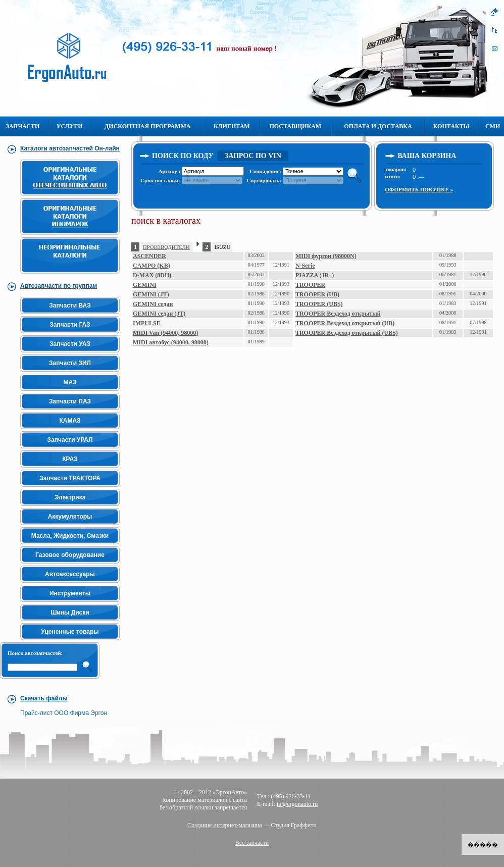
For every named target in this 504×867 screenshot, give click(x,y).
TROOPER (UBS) (319, 304)
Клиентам (232, 126)
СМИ (493, 126)
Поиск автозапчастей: (35, 653)
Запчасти (22, 126)
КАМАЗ (70, 421)
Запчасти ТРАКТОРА (70, 478)
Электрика (70, 497)
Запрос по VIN (253, 156)
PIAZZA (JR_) (315, 275)
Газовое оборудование (70, 555)
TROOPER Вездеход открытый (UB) (345, 323)
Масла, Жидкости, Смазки (70, 536)
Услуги (70, 126)
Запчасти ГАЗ (70, 325)
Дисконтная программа (147, 126)
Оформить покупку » (419, 189)
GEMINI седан (153, 304)
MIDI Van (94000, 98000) (165, 333)
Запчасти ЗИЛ (70, 363)
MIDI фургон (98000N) (326, 256)
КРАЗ (70, 459)
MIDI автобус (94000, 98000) (171, 342)
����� (483, 845)
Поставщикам (295, 126)
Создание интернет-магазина (225, 825)
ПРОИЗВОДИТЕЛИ (166, 247)
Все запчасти (252, 843)
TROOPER (310, 285)
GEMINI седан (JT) (159, 314)
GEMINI (145, 285)
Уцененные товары (70, 632)
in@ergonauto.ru (297, 804)
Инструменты (70, 593)
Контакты (451, 126)
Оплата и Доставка (378, 126)
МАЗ (70, 382)
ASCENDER (149, 256)
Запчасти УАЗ (70, 344)
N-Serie (305, 266)
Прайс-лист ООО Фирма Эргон (64, 713)
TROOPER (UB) (317, 294)
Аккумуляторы (70, 517)
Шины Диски (70, 613)
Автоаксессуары (70, 574)
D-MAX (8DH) (152, 275)
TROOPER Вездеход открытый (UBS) (347, 333)
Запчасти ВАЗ (70, 305)
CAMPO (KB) (152, 266)
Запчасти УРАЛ (70, 440)
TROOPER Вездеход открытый (338, 314)
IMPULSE (147, 323)
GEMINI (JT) (151, 294)
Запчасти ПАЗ (70, 401)
